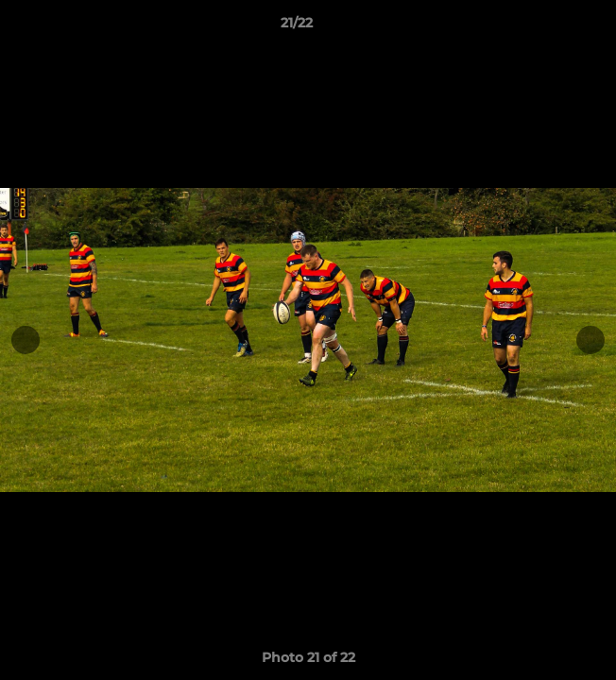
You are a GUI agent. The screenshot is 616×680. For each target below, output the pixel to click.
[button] (548, 27)
